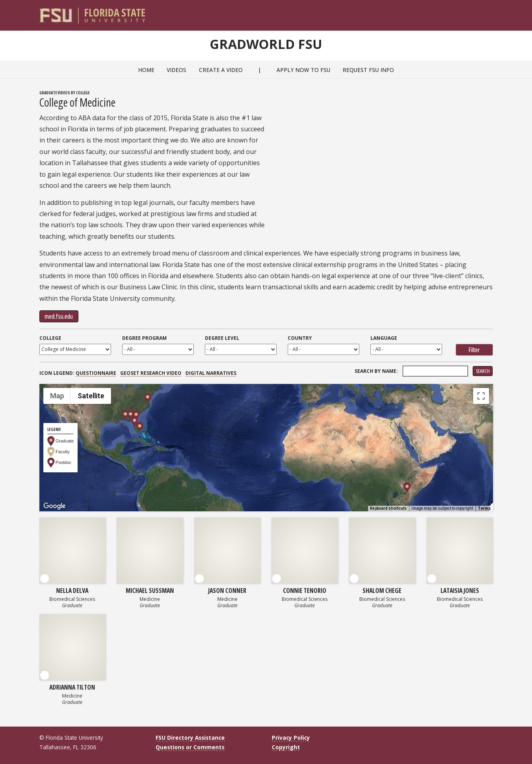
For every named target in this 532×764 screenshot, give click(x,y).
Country (300, 338)
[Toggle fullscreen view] (481, 396)
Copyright (286, 747)
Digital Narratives (211, 373)
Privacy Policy (291, 738)
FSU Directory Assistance (190, 738)
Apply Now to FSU (303, 70)
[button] (131, 415)
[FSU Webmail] (471, 12)
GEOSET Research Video (151, 373)
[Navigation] (492, 12)
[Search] (481, 12)
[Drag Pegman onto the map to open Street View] (481, 494)
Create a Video (221, 70)
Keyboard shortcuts (388, 508)
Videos (176, 70)
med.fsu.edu (59, 316)
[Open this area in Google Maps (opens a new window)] (55, 506)
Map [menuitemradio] (57, 396)
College (50, 338)
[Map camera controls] (481, 465)
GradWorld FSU (266, 43)
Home (146, 70)
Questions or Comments (190, 747)
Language (384, 338)
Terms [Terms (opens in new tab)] (484, 508)
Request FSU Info (368, 70)
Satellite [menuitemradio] (91, 396)
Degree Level (222, 338)
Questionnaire (96, 373)
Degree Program (144, 338)
